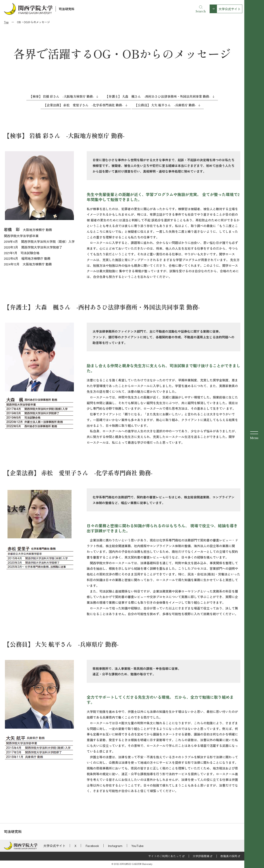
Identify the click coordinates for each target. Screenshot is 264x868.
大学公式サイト (230, 9)
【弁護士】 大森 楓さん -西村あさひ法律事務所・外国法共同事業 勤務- (158, 96)
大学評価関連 (201, 856)
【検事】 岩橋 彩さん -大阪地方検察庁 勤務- (62, 96)
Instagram (115, 846)
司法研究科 (67, 9)
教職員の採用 (229, 856)
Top (6, 22)
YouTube (137, 846)
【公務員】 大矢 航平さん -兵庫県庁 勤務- (165, 105)
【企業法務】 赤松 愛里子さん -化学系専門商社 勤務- (83, 105)
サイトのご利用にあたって (165, 856)
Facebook (92, 846)
